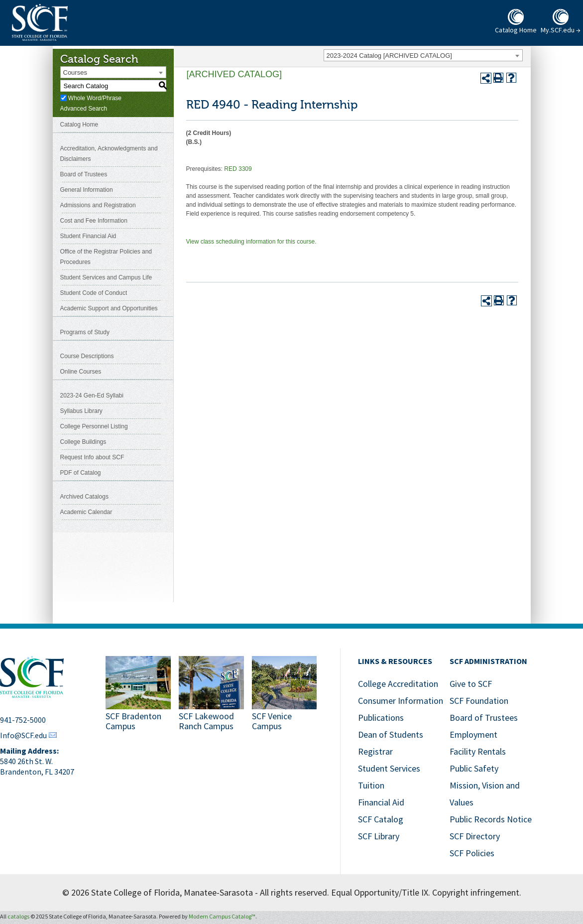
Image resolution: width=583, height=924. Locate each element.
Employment (473, 734)
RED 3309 (238, 169)
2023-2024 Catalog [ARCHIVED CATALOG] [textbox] (389, 56)
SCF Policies (472, 853)
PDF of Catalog (81, 473)
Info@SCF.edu (23, 735)
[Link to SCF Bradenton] (138, 695)
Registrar (375, 751)
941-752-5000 (23, 720)
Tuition (371, 785)
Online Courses (81, 372)
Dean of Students (391, 734)
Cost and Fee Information (94, 221)
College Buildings (83, 442)
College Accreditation (398, 684)
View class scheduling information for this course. (251, 242)
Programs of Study (85, 332)
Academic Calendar (86, 512)
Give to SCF (471, 684)
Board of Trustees (84, 174)
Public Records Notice (491, 819)
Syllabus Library (81, 411)
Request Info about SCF (92, 457)
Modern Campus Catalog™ (222, 916)
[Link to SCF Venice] (285, 695)
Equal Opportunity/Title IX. (381, 892)
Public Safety (474, 768)
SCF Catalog (381, 819)
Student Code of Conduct (94, 293)
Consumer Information (401, 701)
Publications (381, 718)
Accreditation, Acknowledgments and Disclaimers (109, 154)
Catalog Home (79, 125)
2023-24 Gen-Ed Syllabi (92, 396)
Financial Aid (381, 802)
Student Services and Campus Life (106, 277)
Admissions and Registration (98, 205)
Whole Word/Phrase (95, 98)
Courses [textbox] (75, 72)
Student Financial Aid (88, 236)
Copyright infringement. (477, 892)
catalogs (18, 916)
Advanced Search (84, 109)
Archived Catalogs (84, 497)
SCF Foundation (479, 701)
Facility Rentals (478, 751)
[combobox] (423, 55)
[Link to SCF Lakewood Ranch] (211, 695)
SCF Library (379, 836)
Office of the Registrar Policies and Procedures (106, 257)
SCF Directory (475, 836)
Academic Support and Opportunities (109, 308)
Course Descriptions (87, 356)
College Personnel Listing (94, 426)
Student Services (389, 768)
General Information (87, 190)
